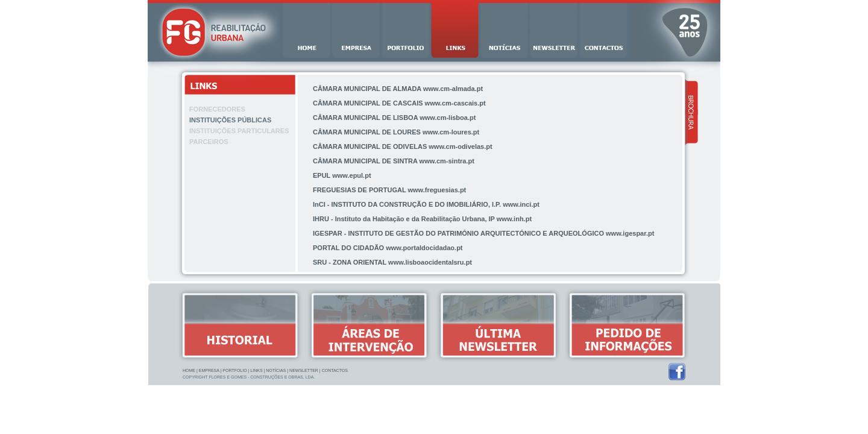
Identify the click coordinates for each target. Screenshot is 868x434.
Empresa (209, 370)
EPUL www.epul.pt (342, 175)
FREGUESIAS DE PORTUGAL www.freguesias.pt (389, 190)
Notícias (276, 370)
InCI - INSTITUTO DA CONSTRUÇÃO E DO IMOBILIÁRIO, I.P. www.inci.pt (426, 204)
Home (189, 370)
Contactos (335, 370)
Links (256, 370)
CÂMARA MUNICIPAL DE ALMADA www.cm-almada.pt (398, 89)
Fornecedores (217, 109)
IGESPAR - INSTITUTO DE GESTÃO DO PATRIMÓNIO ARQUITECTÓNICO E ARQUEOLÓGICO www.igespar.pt (483, 233)
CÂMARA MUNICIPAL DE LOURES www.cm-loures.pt (396, 132)
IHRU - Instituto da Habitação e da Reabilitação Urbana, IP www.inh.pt (422, 219)
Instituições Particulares (239, 131)
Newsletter (304, 370)
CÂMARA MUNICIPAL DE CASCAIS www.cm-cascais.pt (399, 103)
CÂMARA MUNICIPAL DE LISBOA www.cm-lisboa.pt (394, 118)
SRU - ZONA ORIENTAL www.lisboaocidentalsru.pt (392, 262)
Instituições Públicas (230, 120)
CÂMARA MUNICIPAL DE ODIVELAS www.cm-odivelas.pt (403, 146)
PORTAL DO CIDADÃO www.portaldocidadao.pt (388, 248)
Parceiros (209, 142)
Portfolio (234, 370)
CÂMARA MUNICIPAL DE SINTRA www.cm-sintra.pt (394, 161)
